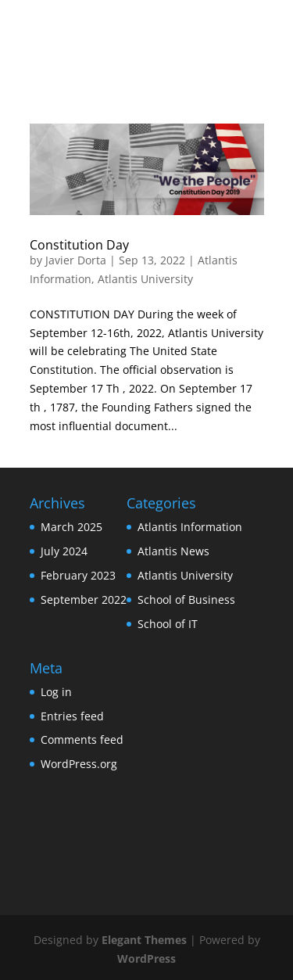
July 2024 (64, 551)
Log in (56, 692)
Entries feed (72, 716)
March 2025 (71, 527)
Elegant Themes (144, 940)
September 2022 (84, 599)
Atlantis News (173, 551)
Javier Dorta (76, 260)
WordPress (146, 958)
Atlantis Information (190, 527)
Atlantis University (145, 279)
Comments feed (82, 739)
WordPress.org (79, 764)
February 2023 (78, 575)
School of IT (168, 624)
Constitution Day (79, 245)
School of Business (186, 599)
